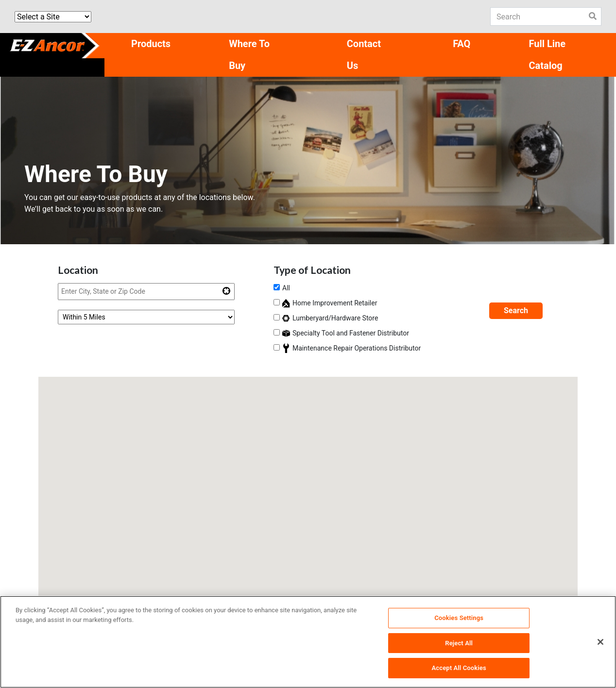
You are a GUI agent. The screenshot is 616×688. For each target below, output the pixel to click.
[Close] (600, 642)
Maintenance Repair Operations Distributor (357, 348)
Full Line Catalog (547, 55)
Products (151, 44)
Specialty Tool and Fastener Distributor (351, 333)
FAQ (462, 44)
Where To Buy (249, 55)
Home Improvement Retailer (335, 303)
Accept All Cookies (459, 668)
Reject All (459, 643)
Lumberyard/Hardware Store (335, 318)
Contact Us (364, 55)
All (286, 288)
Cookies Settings (459, 618)
